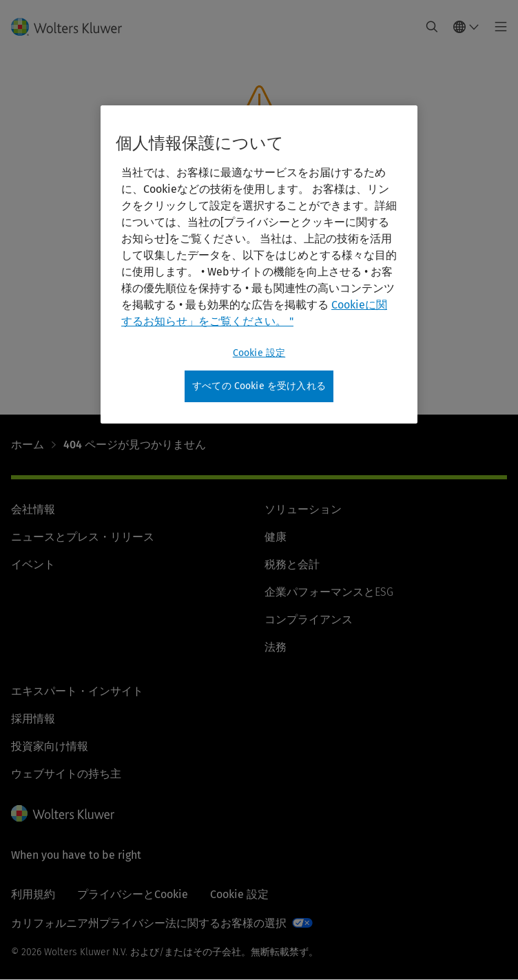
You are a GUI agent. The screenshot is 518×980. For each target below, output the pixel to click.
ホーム (28, 445)
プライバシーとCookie (133, 894)
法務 (276, 647)
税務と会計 (292, 564)
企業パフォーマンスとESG (329, 592)
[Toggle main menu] (497, 27)
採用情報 (33, 719)
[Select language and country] (466, 27)
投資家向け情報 (50, 746)
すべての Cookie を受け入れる (259, 386)
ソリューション (303, 509)
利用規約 (33, 894)
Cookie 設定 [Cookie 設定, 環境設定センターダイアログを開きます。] (259, 353)
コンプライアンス (309, 619)
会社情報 (33, 509)
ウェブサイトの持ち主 (66, 774)
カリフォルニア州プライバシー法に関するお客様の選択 (149, 923)
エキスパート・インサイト (77, 691)
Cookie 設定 (239, 894)
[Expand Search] (432, 27)
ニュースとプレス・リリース (83, 537)
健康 (276, 537)
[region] (259, 264)
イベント (33, 564)
